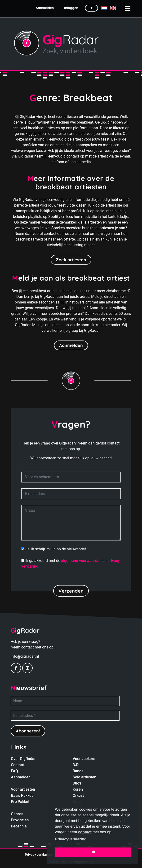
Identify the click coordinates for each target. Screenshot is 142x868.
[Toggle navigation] (126, 8)
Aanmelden (71, 345)
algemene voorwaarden (81, 561)
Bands (78, 771)
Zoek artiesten (71, 260)
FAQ (14, 771)
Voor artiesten (23, 789)
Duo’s (77, 783)
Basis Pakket (22, 795)
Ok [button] (93, 852)
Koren (78, 789)
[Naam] (65, 701)
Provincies (20, 820)
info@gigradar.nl (25, 656)
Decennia (19, 826)
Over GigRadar (23, 759)
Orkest (78, 795)
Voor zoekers (84, 759)
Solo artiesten (84, 777)
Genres (17, 814)
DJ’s (76, 765)
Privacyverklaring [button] (71, 839)
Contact (17, 765)
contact (85, 832)
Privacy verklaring (38, 855)
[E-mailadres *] (65, 716)
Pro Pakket (20, 802)
